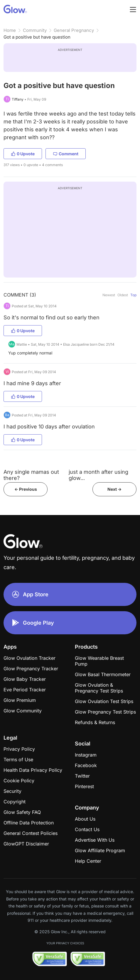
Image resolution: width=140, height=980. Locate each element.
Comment (66, 154)
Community (35, 30)
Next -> (114, 489)
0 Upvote (23, 154)
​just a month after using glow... (98, 475)
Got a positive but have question (37, 37)
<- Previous (26, 489)
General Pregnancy (74, 30)
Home (10, 30)
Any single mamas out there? (31, 475)
